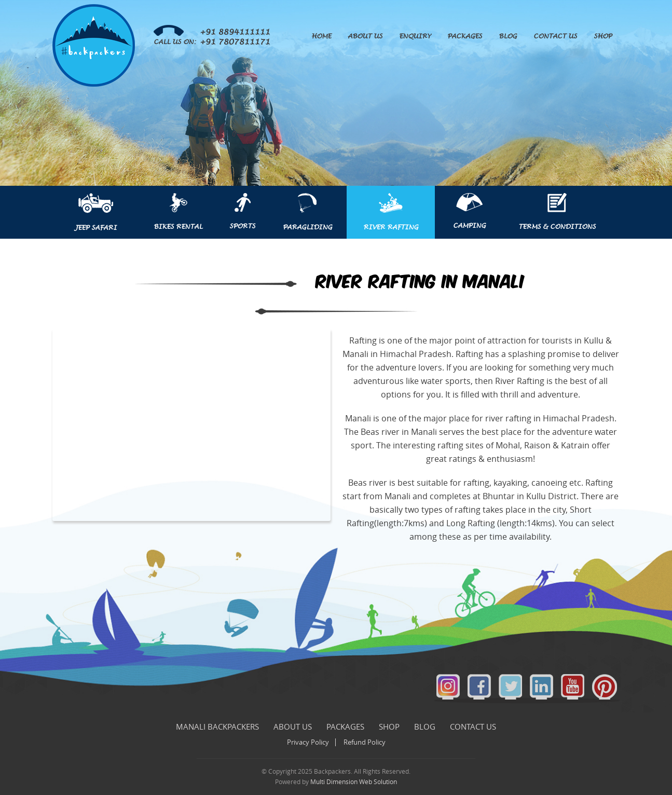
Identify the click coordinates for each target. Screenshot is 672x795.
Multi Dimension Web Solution (354, 782)
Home (321, 36)
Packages (465, 36)
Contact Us (555, 36)
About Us (365, 36)
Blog (508, 36)
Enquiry (415, 36)
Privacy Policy (308, 742)
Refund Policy (365, 742)
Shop (603, 36)
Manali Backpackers (217, 727)
